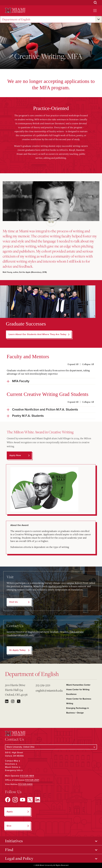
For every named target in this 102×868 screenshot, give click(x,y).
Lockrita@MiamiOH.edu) (21, 635)
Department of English (16, 19)
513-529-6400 (25, 784)
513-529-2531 (32, 780)
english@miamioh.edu (49, 690)
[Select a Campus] (51, 747)
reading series (55, 586)
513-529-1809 (27, 776)
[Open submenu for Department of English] (99, 19)
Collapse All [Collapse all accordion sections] (88, 364)
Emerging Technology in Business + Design (78, 710)
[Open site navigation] (95, 11)
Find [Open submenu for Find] (9, 850)
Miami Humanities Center (78, 685)
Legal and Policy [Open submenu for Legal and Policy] (19, 858)
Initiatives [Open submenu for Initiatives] (14, 841)
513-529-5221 (43, 685)
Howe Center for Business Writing (79, 701)
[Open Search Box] (95, 3)
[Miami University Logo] (15, 10)
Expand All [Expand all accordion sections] (73, 364)
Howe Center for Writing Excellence (78, 692)
